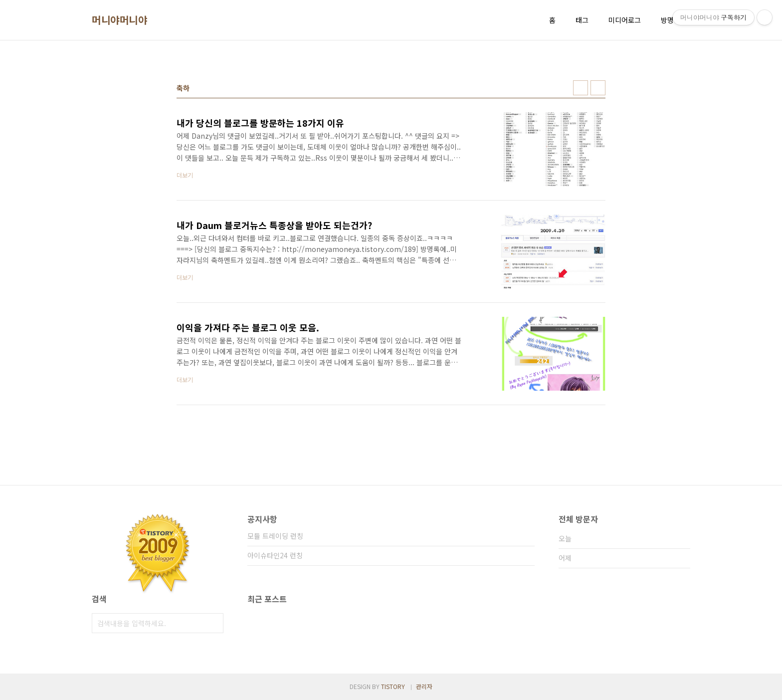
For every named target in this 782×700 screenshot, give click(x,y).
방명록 (671, 20)
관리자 (424, 686)
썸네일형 (581, 88)
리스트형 (598, 88)
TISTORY (393, 686)
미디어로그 (625, 20)
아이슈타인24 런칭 (275, 555)
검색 (213, 623)
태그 (582, 20)
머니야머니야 (119, 20)
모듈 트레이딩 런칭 (275, 536)
